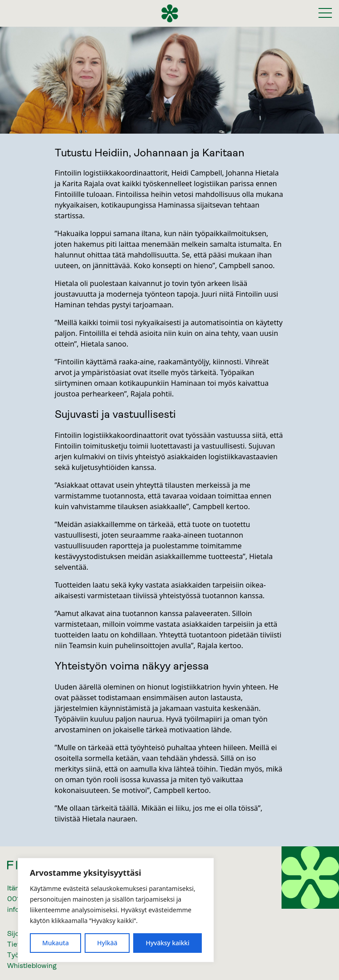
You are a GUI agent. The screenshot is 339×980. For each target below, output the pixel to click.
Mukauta (56, 943)
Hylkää (107, 943)
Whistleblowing (32, 966)
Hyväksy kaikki (167, 943)
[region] (116, 910)
